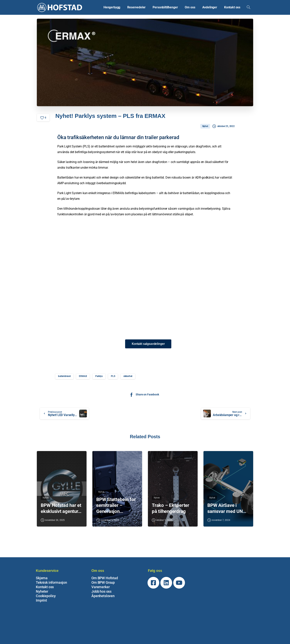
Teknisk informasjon (51, 582)
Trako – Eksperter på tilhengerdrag (171, 511)
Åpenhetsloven (103, 596)
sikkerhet (128, 376)
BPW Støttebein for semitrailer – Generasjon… (116, 508)
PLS (113, 376)
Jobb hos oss (101, 591)
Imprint (41, 600)
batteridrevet (64, 376)
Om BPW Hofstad (105, 578)
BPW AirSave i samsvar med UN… (227, 511)
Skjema (42, 578)
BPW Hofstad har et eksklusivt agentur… (61, 511)
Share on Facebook (144, 395)
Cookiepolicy (46, 596)
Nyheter (42, 591)
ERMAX (83, 376)
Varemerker (100, 587)
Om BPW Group (103, 582)
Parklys (99, 376)
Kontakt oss (45, 587)
